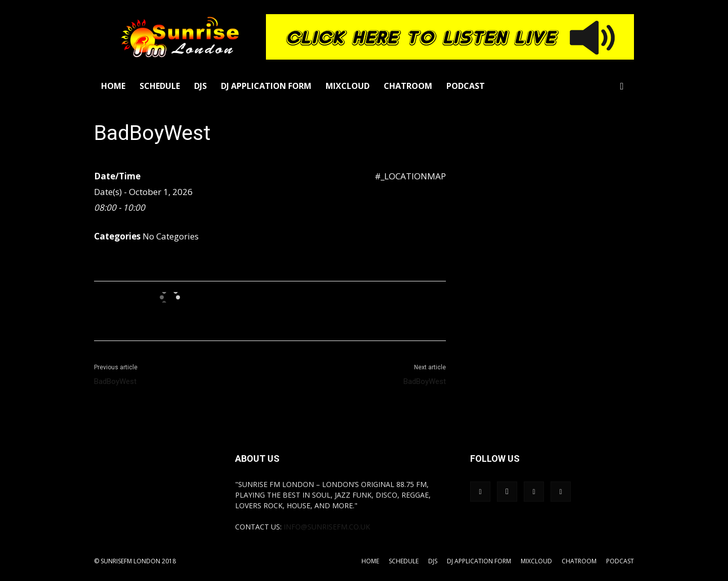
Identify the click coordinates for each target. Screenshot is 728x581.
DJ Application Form (266, 86)
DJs (200, 86)
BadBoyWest (115, 381)
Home (113, 86)
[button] (622, 87)
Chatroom (408, 86)
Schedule (160, 86)
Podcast (466, 86)
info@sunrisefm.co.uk (327, 527)
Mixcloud (348, 86)
